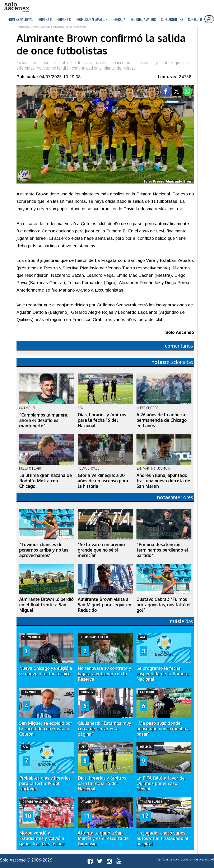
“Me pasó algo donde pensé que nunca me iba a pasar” (163, 729)
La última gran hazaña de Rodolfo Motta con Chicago (46, 481)
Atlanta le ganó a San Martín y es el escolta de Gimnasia (103, 838)
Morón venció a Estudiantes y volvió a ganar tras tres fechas (42, 838)
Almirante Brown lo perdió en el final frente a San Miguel (46, 605)
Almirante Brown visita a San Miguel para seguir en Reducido (104, 605)
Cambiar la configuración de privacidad (185, 859)
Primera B (45, 19)
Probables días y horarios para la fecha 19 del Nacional (45, 783)
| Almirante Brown (68, 27)
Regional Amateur (143, 19)
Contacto (195, 19)
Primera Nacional (20, 19)
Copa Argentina (172, 19)
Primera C (64, 19)
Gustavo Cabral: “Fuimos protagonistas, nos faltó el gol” (164, 605)
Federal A (119, 19)
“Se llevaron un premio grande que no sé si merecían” (101, 550)
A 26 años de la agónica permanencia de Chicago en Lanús (162, 420)
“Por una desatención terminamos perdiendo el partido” (162, 550)
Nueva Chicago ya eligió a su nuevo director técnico (46, 671)
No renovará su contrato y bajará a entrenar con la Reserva (104, 674)
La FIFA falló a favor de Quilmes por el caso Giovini (161, 783)
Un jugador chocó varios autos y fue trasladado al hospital (162, 838)
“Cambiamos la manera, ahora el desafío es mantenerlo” (44, 420)
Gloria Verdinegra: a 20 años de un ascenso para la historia (103, 481)
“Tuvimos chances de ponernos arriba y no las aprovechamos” (44, 550)
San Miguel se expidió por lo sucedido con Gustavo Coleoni (46, 729)
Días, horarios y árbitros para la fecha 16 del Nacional (102, 420)
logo (17, 7)
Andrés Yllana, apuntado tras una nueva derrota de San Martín (163, 481)
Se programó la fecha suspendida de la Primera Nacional (163, 674)
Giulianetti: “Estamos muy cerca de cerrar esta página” (104, 729)
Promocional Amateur (92, 19)
